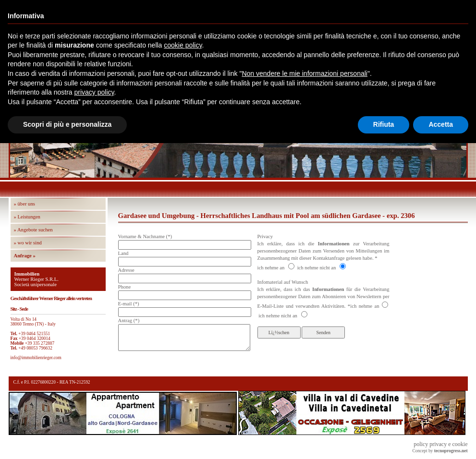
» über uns (24, 204)
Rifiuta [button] (384, 124)
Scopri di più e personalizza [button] (67, 124)
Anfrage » (25, 256)
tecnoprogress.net (451, 451)
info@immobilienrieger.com (36, 358)
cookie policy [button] (183, 45)
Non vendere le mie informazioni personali (304, 73)
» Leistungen (27, 217)
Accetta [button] (441, 124)
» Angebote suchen (33, 230)
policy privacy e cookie (440, 444)
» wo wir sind (28, 243)
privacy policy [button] (94, 92)
